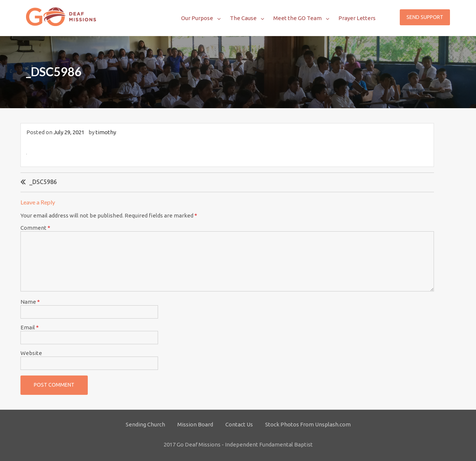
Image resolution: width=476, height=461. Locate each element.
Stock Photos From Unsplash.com (308, 424)
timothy (106, 132)
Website (31, 353)
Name (30, 302)
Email (30, 327)
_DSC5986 (43, 182)
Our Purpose (197, 18)
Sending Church (145, 424)
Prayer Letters (357, 18)
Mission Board (195, 424)
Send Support (425, 17)
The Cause (243, 18)
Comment (35, 228)
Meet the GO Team (297, 18)
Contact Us (239, 424)
